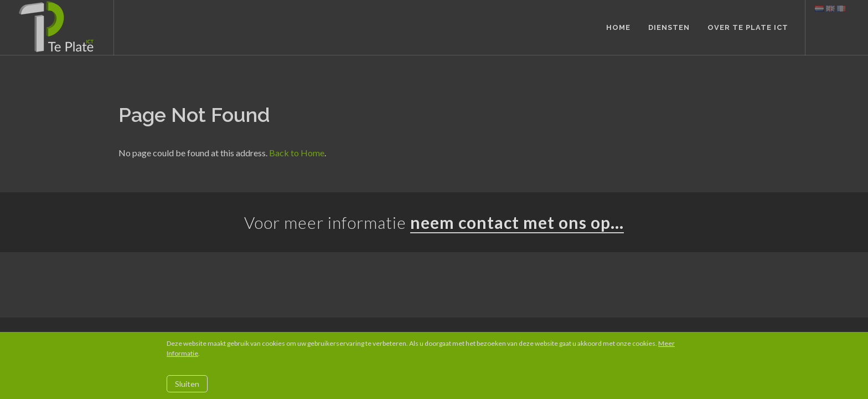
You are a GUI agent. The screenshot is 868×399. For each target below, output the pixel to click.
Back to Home (297, 153)
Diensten (669, 27)
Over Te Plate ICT (748, 27)
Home (618, 27)
